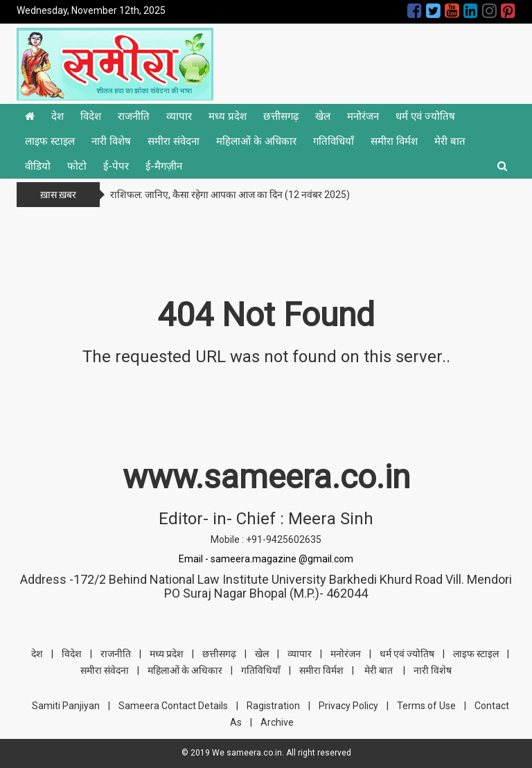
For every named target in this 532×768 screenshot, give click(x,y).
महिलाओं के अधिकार (256, 141)
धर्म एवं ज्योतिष (425, 116)
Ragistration (273, 706)
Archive (277, 722)
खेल (323, 116)
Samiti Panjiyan (66, 706)
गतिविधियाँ (334, 141)
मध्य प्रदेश (228, 116)
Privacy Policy (348, 706)
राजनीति (134, 116)
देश (57, 116)
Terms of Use (426, 706)
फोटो (77, 166)
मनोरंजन (363, 116)
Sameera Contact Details (173, 706)
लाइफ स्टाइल (50, 141)
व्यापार (179, 116)
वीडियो (38, 166)
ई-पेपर (116, 166)
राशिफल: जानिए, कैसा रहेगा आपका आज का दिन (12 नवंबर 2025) (230, 195)
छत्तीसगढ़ (281, 116)
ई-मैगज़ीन (164, 166)
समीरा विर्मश (394, 141)
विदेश (91, 116)
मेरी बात (450, 141)
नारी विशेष (111, 141)
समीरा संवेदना (174, 141)
